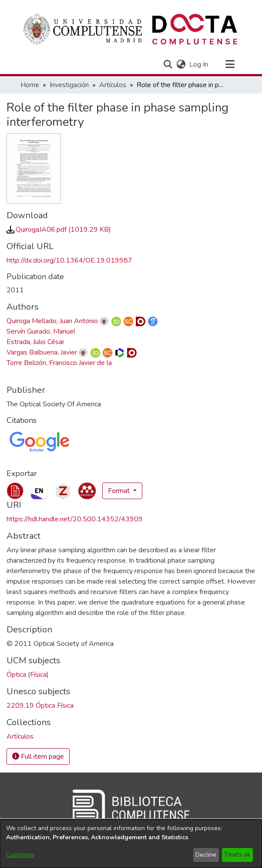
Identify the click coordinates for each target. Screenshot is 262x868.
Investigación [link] (69, 85)
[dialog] (131, 844)
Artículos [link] (113, 85)
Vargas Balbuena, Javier (42, 352)
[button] (168, 64)
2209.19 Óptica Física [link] (40, 706)
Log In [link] (199, 64)
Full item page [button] (38, 757)
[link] (59, 230)
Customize (20, 855)
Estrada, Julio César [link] (35, 342)
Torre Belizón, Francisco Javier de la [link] (59, 363)
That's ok (237, 855)
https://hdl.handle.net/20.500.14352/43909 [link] (75, 519)
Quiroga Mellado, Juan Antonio (52, 321)
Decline (206, 855)
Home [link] (30, 85)
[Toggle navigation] (230, 64)
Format (120, 491)
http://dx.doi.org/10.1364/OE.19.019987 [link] (69, 260)
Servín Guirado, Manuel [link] (41, 331)
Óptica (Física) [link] (28, 675)
